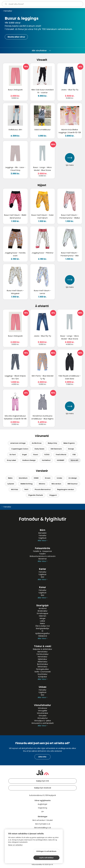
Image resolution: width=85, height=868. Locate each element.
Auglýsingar (42, 804)
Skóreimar (42, 559)
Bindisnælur (43, 611)
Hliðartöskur (43, 662)
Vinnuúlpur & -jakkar (43, 721)
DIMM (36, 478)
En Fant (13, 455)
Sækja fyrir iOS (42, 781)
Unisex (43, 687)
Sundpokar (42, 677)
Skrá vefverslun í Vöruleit (43, 820)
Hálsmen (43, 616)
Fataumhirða (42, 548)
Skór (43, 577)
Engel (24, 455)
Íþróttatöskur (43, 664)
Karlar (43, 569)
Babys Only (52, 443)
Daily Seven (39, 449)
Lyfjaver (11, 484)
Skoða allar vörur (16, 37)
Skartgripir (42, 605)
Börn (43, 530)
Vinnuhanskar (42, 713)
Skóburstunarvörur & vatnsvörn (43, 556)
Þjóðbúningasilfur (43, 633)
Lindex (59, 478)
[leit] (42, 4)
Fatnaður (8, 11)
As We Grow (37, 443)
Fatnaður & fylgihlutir (43, 519)
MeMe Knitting (27, 484)
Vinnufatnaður (42, 705)
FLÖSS (47, 455)
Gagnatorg (42, 808)
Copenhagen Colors (20, 449)
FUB (74, 455)
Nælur (42, 623)
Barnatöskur (43, 652)
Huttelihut (46, 460)
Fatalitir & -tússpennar (43, 551)
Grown (48, 478)
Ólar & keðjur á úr (43, 626)
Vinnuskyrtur (42, 718)
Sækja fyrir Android (42, 788)
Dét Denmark (56, 449)
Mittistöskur (42, 667)
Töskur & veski (43, 646)
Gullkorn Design (29, 460)
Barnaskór (42, 533)
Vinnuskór (43, 716)
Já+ (43, 812)
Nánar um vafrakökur (15, 851)
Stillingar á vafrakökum (24, 858)
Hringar (43, 618)
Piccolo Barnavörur (43, 489)
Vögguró (53, 495)
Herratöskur (42, 657)
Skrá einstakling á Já (42, 828)
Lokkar (43, 621)
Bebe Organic (69, 443)
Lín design (73, 478)
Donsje (71, 449)
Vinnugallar (43, 711)
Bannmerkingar (42, 831)
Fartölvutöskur (43, 654)
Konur (43, 587)
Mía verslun (56, 484)
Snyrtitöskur (42, 674)
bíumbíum (23, 478)
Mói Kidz (15, 489)
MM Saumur (73, 484)
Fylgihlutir (43, 538)
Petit (26, 489)
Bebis (10, 478)
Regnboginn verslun (66, 489)
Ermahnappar (43, 613)
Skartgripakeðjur (42, 628)
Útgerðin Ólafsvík (36, 495)
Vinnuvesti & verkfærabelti (42, 723)
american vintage (18, 443)
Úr (42, 631)
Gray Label (11, 460)
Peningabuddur (42, 669)
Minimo (42, 484)
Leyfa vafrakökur (48, 857)
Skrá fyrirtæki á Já (43, 824)
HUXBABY (61, 460)
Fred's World (61, 455)
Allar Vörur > (42, 541)
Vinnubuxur (42, 708)
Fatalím (43, 554)
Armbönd (43, 608)
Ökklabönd (42, 636)
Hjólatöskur (42, 659)
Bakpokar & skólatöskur (42, 649)
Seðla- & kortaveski (43, 672)
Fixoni (36, 455)
